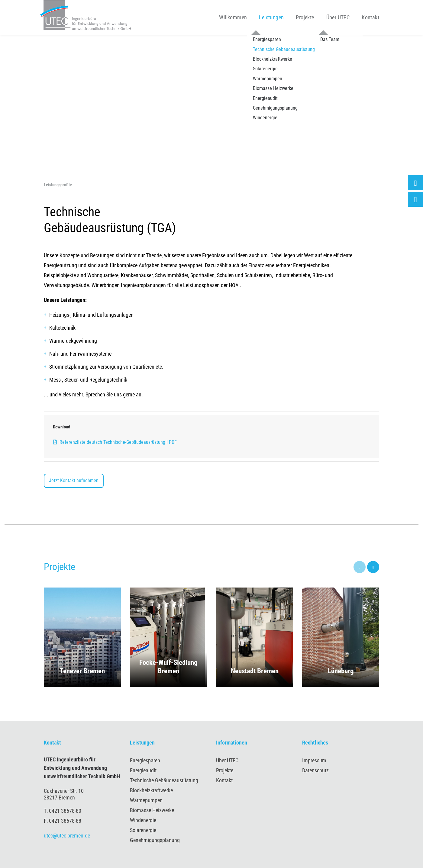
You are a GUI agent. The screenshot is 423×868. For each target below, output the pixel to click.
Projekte (305, 17)
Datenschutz (315, 770)
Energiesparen (145, 760)
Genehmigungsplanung (155, 840)
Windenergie (143, 820)
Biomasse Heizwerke (152, 810)
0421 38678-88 (65, 821)
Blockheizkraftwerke (151, 790)
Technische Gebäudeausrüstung (164, 780)
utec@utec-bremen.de (67, 836)
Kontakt (370, 17)
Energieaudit (143, 770)
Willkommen (233, 17)
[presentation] (360, 567)
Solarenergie (143, 830)
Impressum (314, 760)
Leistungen (271, 17)
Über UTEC (338, 17)
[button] (82, 637)
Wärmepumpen (146, 800)
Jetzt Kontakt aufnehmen (74, 480)
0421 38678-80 (65, 811)
